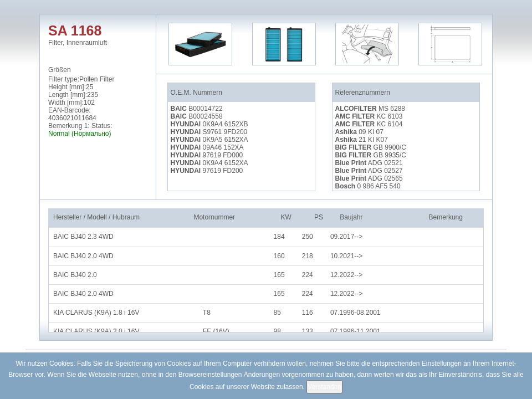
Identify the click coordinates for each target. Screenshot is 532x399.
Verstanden (324, 387)
